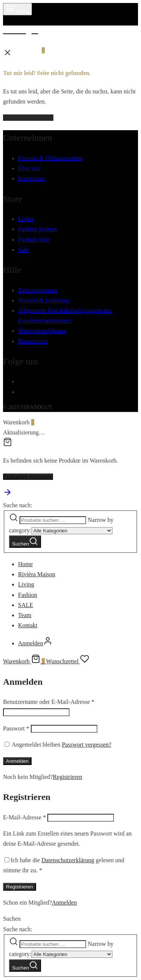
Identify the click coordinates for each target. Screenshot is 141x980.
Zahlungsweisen (38, 290)
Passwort (16, 728)
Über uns (29, 168)
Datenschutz (33, 341)
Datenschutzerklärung (68, 860)
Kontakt (28, 625)
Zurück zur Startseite (28, 118)
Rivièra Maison (37, 574)
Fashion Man (34, 240)
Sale (23, 250)
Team (25, 615)
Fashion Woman (38, 229)
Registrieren (67, 777)
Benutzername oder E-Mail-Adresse (49, 702)
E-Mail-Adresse (24, 817)
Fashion (28, 595)
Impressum (31, 178)
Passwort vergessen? (86, 745)
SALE (26, 605)
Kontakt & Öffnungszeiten (50, 158)
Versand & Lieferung (43, 300)
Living (26, 219)
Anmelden (17, 761)
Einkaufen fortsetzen (28, 477)
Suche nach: (18, 505)
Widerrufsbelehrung (42, 331)
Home (25, 564)
